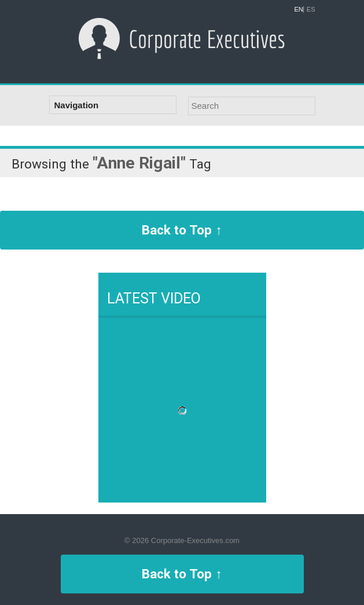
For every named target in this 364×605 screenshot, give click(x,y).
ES (311, 10)
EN (299, 10)
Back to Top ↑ (182, 230)
